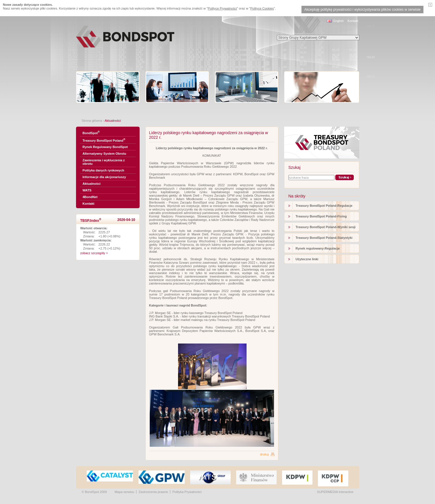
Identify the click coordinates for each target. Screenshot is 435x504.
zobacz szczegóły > (94, 253)
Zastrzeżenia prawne (153, 492)
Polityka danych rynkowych (103, 170)
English (338, 21)
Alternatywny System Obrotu (104, 154)
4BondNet (90, 197)
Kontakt (353, 21)
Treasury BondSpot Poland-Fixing (321, 216)
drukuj (264, 454)
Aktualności (92, 184)
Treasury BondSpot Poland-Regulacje (324, 206)
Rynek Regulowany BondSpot (105, 147)
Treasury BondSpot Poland (104, 140)
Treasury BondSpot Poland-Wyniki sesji (326, 227)
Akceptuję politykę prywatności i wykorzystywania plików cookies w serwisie (362, 10)
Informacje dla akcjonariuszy (104, 177)
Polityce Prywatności (222, 8)
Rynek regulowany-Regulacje (318, 248)
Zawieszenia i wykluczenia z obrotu (104, 162)
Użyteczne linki (307, 259)
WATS (87, 190)
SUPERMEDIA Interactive (335, 492)
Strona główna (92, 121)
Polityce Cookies (262, 8)
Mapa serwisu (125, 492)
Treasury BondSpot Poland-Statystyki (324, 238)
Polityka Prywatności (187, 492)
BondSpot (91, 133)
